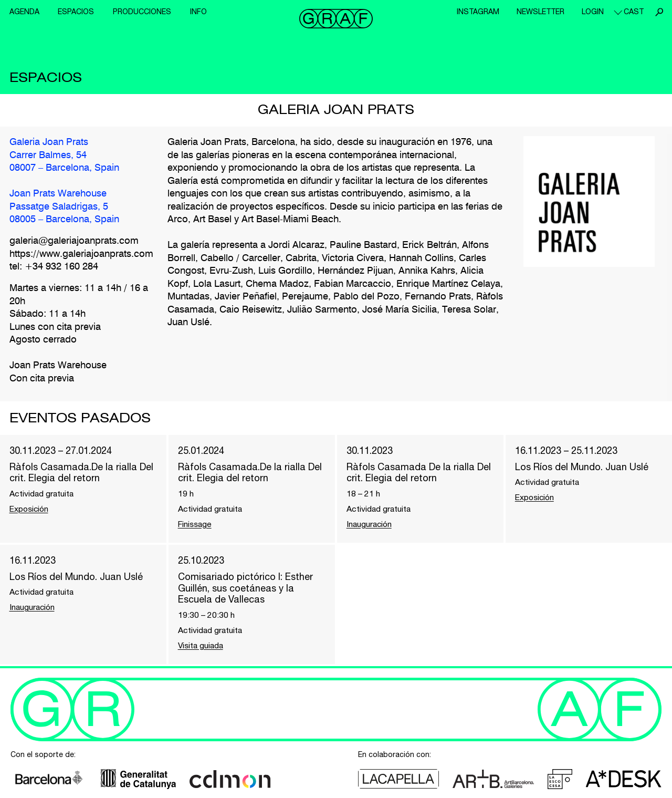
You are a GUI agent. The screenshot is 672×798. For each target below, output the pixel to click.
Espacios (76, 12)
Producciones (142, 12)
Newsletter (540, 12)
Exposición (30, 510)
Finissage (196, 525)
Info (198, 12)
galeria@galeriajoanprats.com (74, 242)
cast (634, 12)
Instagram (478, 12)
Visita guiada (201, 647)
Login (593, 12)
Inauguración (370, 525)
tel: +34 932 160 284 (54, 267)
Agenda (24, 12)
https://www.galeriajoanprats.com (81, 255)
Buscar (659, 12)
